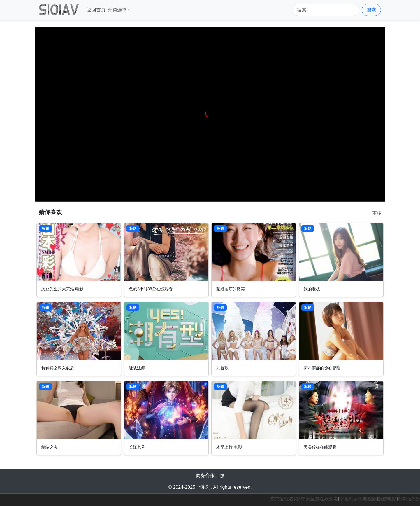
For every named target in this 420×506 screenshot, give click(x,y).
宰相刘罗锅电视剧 (359, 499)
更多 (377, 213)
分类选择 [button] (117, 10)
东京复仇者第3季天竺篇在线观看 (305, 499)
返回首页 (96, 10)
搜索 (371, 10)
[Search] (326, 10)
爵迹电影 (388, 499)
